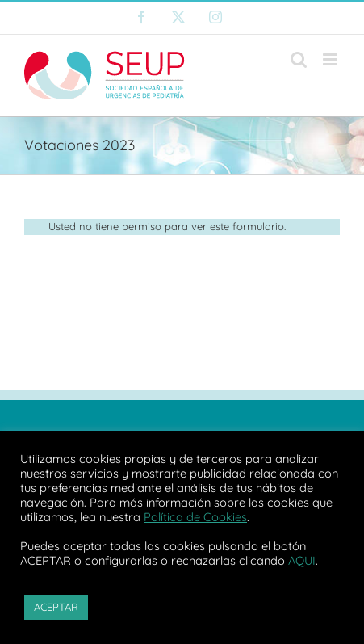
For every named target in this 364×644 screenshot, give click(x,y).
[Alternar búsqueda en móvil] (299, 59)
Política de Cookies (195, 517)
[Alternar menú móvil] (331, 59)
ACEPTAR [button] (56, 607)
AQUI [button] (302, 560)
